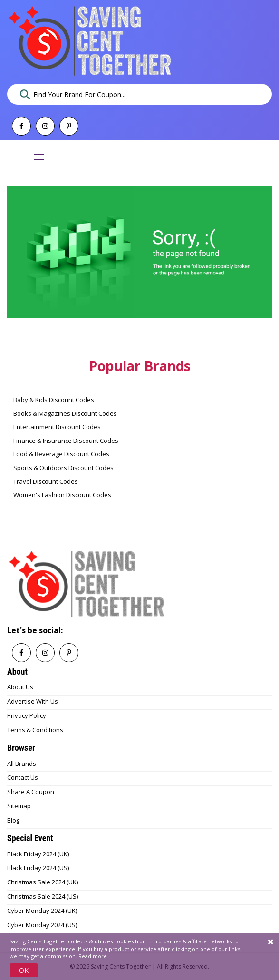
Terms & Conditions (35, 730)
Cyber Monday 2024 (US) (42, 925)
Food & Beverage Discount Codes (61, 454)
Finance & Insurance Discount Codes (65, 441)
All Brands (22, 764)
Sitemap (19, 806)
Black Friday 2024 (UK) (38, 854)
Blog (13, 820)
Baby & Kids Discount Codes (53, 400)
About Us (20, 687)
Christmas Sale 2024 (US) (43, 896)
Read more (93, 956)
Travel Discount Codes (45, 481)
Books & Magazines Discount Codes (64, 413)
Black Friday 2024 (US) (38, 868)
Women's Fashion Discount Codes (62, 495)
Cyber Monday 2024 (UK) (42, 911)
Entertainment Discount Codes (56, 427)
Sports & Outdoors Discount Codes (63, 468)
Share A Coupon (31, 792)
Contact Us (23, 777)
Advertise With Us (33, 701)
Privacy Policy (27, 715)
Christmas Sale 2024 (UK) (43, 882)
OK (24, 970)
